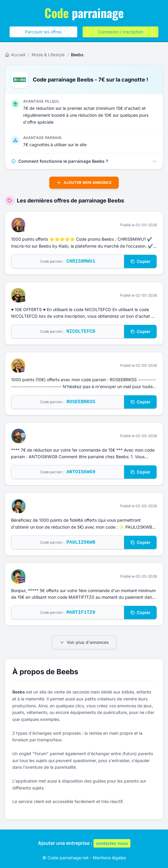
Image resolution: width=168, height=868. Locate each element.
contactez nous (112, 843)
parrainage (84, 13)
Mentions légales (109, 858)
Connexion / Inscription (121, 32)
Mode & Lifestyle (48, 55)
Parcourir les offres (43, 32)
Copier (140, 261)
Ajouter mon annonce (84, 183)
